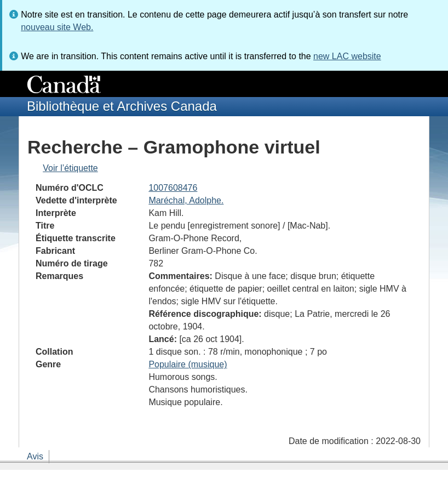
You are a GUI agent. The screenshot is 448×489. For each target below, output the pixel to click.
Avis (35, 456)
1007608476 (173, 188)
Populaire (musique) (188, 364)
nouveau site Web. (57, 27)
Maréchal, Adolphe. (186, 200)
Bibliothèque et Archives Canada (122, 106)
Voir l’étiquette (70, 168)
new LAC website (347, 56)
